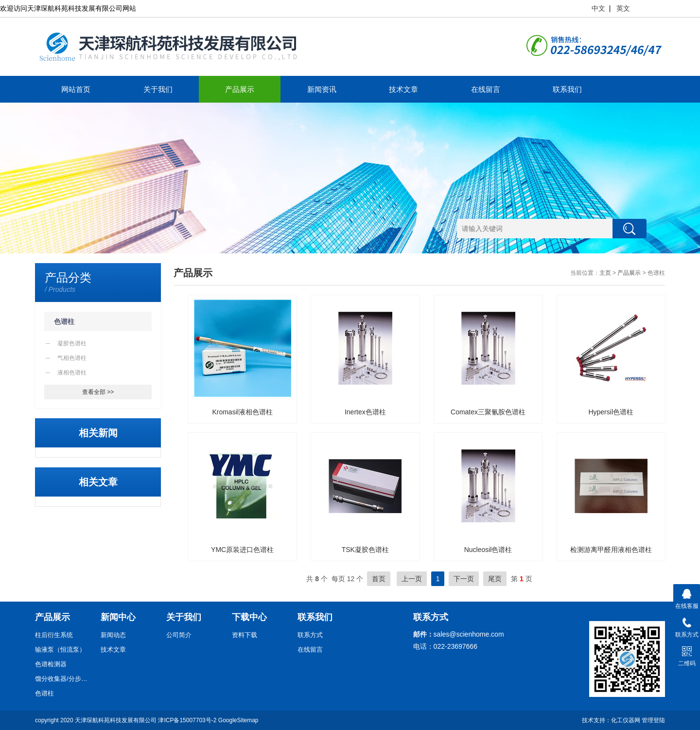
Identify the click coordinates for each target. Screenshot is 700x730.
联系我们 (567, 89)
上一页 (412, 579)
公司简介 (179, 635)
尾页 (495, 579)
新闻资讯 (322, 89)
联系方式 (310, 635)
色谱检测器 (51, 664)
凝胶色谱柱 (72, 343)
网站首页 (76, 89)
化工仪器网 (626, 720)
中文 (598, 8)
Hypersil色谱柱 (611, 412)
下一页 (464, 579)
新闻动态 (113, 635)
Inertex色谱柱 (365, 412)
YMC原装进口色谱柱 (242, 550)
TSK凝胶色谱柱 (365, 550)
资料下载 (245, 635)
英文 (623, 8)
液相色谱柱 (72, 373)
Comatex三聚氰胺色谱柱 (488, 412)
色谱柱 (64, 321)
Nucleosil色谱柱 (488, 550)
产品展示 (240, 89)
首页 (379, 579)
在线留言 (486, 89)
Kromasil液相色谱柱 (242, 412)
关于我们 (158, 89)
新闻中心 (118, 617)
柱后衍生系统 (54, 635)
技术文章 (403, 89)
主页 (605, 273)
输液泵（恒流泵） (60, 650)
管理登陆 (653, 720)
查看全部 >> (98, 392)
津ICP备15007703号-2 (187, 720)
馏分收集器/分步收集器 (64, 679)
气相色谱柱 (72, 358)
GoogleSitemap (238, 720)
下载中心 (249, 617)
